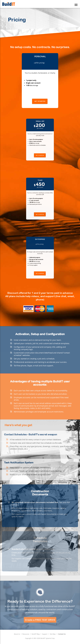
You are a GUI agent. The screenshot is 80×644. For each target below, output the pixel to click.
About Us (17, 634)
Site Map (53, 634)
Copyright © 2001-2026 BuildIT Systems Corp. (40, 638)
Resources (26, 634)
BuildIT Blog (36, 634)
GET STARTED (40, 101)
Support (45, 634)
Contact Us (62, 634)
